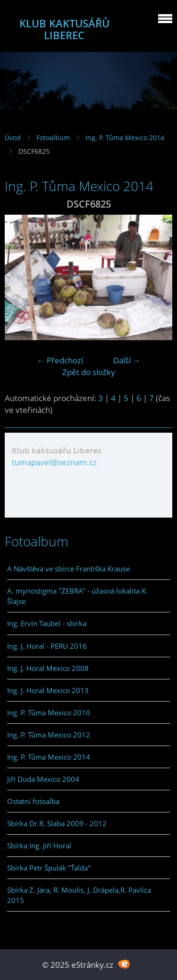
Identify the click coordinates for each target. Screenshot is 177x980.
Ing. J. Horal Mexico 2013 (48, 690)
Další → (127, 360)
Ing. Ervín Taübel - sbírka (47, 623)
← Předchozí (60, 360)
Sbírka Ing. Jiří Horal (39, 846)
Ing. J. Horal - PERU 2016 (47, 646)
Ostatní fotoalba (33, 801)
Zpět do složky (89, 372)
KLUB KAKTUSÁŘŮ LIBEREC (64, 29)
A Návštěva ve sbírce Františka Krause (68, 569)
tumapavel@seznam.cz (54, 462)
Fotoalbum (53, 138)
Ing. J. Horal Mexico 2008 (48, 668)
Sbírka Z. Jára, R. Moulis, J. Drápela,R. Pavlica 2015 (79, 895)
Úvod (13, 138)
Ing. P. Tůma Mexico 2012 (49, 735)
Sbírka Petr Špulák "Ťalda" (49, 868)
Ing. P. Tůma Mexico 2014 (125, 138)
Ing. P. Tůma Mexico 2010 (49, 712)
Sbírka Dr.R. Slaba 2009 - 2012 (57, 823)
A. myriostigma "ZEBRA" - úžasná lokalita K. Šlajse (77, 596)
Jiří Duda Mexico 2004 (43, 779)
